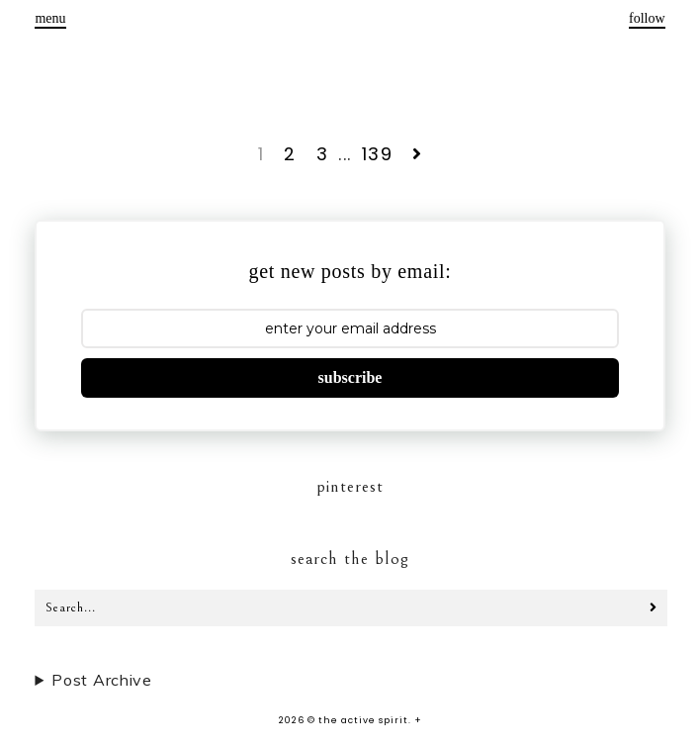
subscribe (350, 377)
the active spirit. (365, 720)
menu (50, 18)
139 (378, 154)
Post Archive (101, 680)
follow (647, 18)
